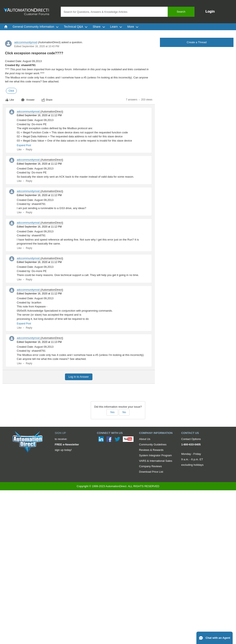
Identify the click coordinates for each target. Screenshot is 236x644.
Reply (29, 150)
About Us (145, 439)
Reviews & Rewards (151, 450)
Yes (112, 412)
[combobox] (128, 12)
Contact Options (191, 439)
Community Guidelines (153, 444)
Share (47, 100)
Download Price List (151, 472)
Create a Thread (197, 42)
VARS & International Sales (156, 461)
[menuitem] (6, 27)
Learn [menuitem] (116, 27)
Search (181, 12)
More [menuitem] (133, 27)
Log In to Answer (79, 377)
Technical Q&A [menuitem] (76, 27)
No (124, 412)
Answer (28, 100)
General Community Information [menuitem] (36, 27)
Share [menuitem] (99, 27)
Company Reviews (150, 466)
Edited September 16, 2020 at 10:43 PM (37, 46)
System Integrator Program (156, 455)
